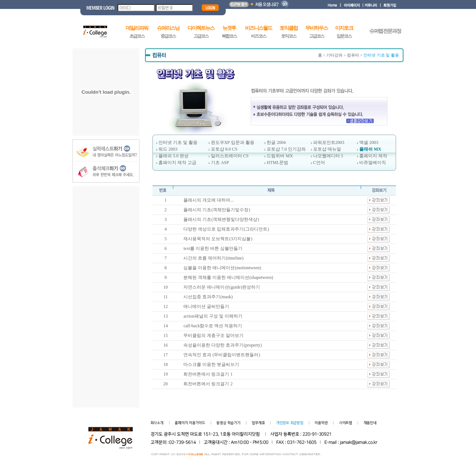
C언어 (319, 163)
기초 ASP (220, 163)
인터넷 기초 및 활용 (178, 142)
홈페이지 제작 (373, 156)
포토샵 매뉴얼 (327, 149)
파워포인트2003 (329, 142)
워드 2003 (168, 149)
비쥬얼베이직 (373, 163)
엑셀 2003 (369, 142)
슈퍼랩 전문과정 (385, 31)
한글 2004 (276, 142)
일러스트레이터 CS (230, 156)
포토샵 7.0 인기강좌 (286, 149)
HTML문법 (277, 163)
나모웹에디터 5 (328, 156)
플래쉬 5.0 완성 (173, 156)
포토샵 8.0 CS (224, 149)
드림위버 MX (280, 156)
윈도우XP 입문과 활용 (233, 142)
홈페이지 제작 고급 (177, 163)
